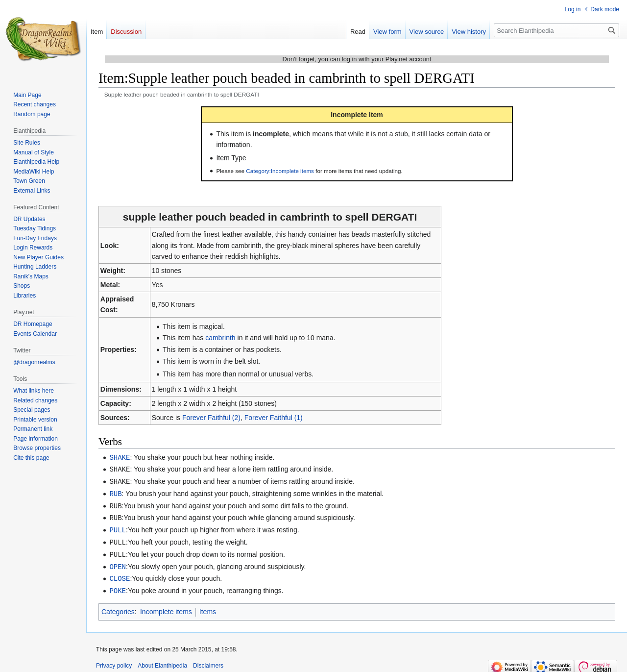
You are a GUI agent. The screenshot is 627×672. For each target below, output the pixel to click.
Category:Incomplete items (280, 171)
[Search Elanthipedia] (556, 30)
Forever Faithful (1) (274, 418)
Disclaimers (208, 660)
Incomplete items (166, 606)
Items (208, 606)
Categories (118, 606)
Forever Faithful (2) (211, 418)
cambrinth (220, 338)
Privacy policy (114, 660)
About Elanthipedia (162, 660)
